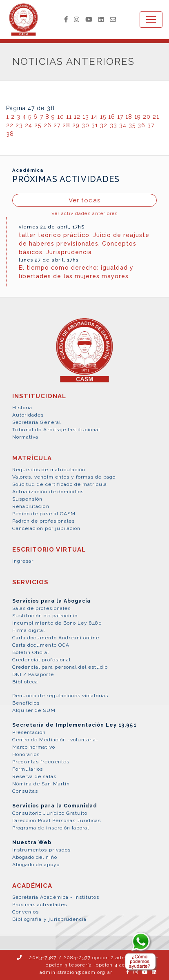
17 (120, 117)
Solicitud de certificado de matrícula (60, 484)
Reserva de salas (34, 776)
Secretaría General (37, 422)
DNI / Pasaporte (33, 674)
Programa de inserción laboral (51, 828)
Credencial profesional (41, 660)
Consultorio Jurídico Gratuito (50, 813)
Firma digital (29, 630)
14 (94, 117)
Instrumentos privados (41, 850)
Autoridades (28, 415)
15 (103, 117)
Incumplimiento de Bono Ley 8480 (57, 623)
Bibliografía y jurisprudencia (49, 919)
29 (76, 125)
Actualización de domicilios (48, 492)
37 (151, 125)
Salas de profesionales (41, 608)
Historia (22, 408)
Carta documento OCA (41, 645)
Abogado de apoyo (36, 865)
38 (10, 134)
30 (86, 125)
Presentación (29, 732)
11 (69, 117)
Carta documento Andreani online (56, 638)
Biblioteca (25, 682)
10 (61, 117)
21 (156, 117)
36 (141, 125)
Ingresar (23, 561)
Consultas (25, 791)
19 (138, 117)
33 (113, 125)
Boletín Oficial (31, 652)
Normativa (25, 437)
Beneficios (26, 703)
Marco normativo (34, 747)
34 (123, 125)
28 (66, 125)
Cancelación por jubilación (46, 528)
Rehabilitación (31, 506)
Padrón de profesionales (43, 521)
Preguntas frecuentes (41, 762)
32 (104, 125)
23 (19, 125)
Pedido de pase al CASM (44, 514)
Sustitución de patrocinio (45, 616)
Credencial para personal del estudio (60, 667)
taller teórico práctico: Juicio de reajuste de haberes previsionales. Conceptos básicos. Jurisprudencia (84, 244)
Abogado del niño (35, 857)
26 (48, 125)
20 (147, 117)
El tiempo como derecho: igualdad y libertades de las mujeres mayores (76, 272)
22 (10, 125)
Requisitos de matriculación (49, 470)
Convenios (26, 912)
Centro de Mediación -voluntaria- (55, 740)
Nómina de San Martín (41, 784)
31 (95, 125)
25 (38, 125)
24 (29, 125)
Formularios (28, 769)
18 (129, 117)
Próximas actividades (40, 905)
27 (57, 125)
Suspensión (27, 499)
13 (86, 117)
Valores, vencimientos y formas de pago (64, 477)
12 (77, 117)
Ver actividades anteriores (84, 213)
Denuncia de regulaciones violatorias (60, 696)
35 (132, 125)
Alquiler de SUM (34, 710)
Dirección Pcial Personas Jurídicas (57, 820)
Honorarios (26, 754)
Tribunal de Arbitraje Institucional (56, 430)
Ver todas (84, 200)
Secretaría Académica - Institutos (56, 897)
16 (112, 117)
